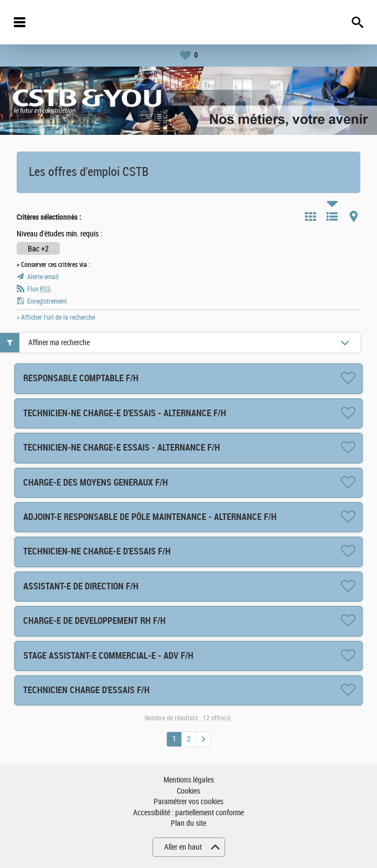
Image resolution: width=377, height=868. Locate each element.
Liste (332, 216)
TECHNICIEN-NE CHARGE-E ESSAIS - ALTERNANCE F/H (122, 448)
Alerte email (43, 277)
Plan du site (188, 823)
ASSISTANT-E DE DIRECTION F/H (81, 586)
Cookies (188, 791)
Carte (354, 216)
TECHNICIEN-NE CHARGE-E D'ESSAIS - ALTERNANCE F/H (125, 413)
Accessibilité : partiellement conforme (188, 813)
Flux (39, 289)
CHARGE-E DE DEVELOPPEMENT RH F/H (95, 621)
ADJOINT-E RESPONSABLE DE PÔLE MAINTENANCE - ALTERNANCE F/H (150, 517)
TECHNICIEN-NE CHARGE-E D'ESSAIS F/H (97, 551)
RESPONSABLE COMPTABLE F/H (81, 378)
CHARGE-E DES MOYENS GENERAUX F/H (96, 483)
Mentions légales (189, 780)
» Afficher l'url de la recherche (56, 317)
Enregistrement (47, 301)
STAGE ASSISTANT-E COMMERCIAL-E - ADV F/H (108, 656)
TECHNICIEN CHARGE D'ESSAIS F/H (86, 690)
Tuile (310, 216)
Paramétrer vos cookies (188, 802)
